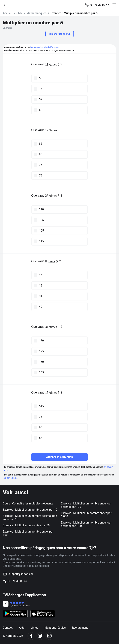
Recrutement (80, 628)
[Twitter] (40, 636)
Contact (8, 628)
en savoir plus (11, 478)
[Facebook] (31, 636)
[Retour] (6, 5)
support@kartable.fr (21, 574)
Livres (34, 628)
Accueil (8, 13)
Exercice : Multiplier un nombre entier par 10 (30, 510)
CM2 (19, 13)
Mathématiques (36, 13)
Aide (22, 628)
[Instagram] (49, 636)
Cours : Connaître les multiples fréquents (28, 503)
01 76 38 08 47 (100, 5)
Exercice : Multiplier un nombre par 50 (26, 525)
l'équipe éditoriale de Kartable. (45, 47)
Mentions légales (55, 628)
